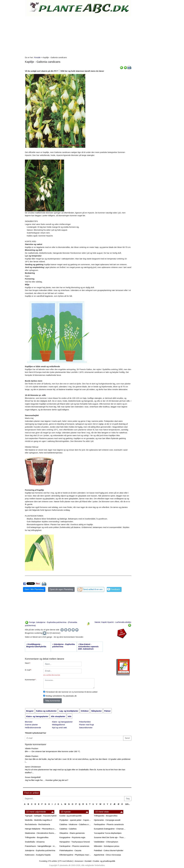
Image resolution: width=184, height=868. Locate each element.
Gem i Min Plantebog (34, 589)
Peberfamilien (85, 722)
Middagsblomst (58, 725)
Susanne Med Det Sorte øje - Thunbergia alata (110, 837)
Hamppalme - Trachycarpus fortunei (75, 842)
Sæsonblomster (86, 728)
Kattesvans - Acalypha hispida (38, 855)
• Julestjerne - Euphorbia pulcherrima (64, 645)
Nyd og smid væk (59, 728)
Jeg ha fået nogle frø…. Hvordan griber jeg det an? (47, 780)
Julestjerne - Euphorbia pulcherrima (40, 850)
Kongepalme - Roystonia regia (72, 837)
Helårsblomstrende (33, 728)
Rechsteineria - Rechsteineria (38, 824)
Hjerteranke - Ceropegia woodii (107, 820)
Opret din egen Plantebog (61, 589)
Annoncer (79, 861)
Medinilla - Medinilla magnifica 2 (39, 820)
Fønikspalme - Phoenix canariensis (74, 846)
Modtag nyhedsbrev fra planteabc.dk (61, 696)
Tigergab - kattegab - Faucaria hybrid (41, 816)
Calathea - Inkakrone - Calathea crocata (75, 824)
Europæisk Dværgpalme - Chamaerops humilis (110, 829)
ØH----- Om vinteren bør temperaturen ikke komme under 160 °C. (53, 751)
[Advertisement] (78, 36)
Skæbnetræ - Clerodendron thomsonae (41, 833)
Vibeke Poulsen (32, 748)
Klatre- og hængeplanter (62, 722)
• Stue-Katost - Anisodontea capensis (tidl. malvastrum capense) (88, 647)
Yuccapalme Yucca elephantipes (108, 833)
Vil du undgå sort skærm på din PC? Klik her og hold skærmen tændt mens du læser (65, 71)
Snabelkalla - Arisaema (35, 842)
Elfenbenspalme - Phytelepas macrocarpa (75, 855)
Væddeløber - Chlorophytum (106, 842)
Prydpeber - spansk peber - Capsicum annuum (75, 820)
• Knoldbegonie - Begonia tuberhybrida (36, 645)
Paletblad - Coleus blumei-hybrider (109, 850)
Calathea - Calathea (68, 829)
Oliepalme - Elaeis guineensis (72, 833)
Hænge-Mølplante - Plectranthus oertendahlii (41, 829)
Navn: (28, 663)
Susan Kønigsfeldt (33, 777)
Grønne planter (31, 725)
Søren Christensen (33, 767)
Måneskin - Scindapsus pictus (107, 846)
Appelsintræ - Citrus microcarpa (107, 855)
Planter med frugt (86, 725)
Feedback (115, 589)
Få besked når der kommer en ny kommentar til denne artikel (71, 692)
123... (128, 804)
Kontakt (88, 861)
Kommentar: (31, 680)
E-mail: (28, 670)
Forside (37, 57)
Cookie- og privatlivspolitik (70, 816)
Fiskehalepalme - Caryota (70, 850)
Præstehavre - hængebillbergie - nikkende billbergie (41, 846)
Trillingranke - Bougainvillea (37, 837)
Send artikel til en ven (93, 589)
